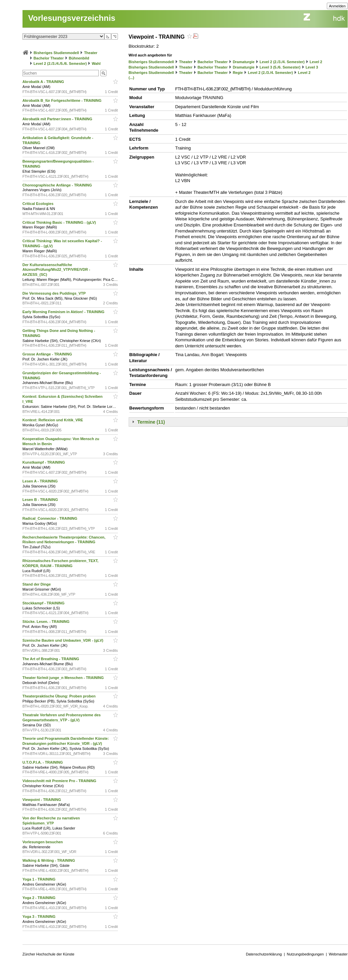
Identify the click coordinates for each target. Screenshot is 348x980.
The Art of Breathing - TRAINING (51, 659)
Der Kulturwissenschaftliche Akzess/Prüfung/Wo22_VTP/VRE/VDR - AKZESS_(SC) (56, 270)
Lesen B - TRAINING (41, 500)
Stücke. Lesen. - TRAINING (47, 622)
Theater (91, 53)
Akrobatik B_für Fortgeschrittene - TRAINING (62, 100)
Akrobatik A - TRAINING (44, 82)
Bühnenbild (79, 58)
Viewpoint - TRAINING (42, 800)
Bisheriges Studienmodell (56, 53)
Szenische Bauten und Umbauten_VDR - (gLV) (63, 640)
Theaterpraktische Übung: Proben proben (60, 696)
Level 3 (312, 67)
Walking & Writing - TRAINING (49, 860)
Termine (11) (151, 422)
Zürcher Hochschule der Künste (49, 954)
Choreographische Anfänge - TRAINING (58, 185)
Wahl (96, 63)
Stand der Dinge (37, 584)
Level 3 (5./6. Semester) (280, 67)
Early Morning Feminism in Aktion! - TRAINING (64, 312)
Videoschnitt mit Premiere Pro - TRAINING (60, 781)
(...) (132, 78)
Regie (238, 73)
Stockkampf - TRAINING (44, 603)
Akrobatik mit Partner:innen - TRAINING (58, 119)
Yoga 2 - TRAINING (39, 898)
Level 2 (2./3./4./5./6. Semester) (60, 63)
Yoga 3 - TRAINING (39, 917)
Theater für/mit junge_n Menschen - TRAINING (64, 678)
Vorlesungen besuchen (43, 842)
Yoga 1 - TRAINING (39, 879)
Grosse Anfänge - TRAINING (48, 354)
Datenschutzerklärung (264, 954)
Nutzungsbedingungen (305, 954)
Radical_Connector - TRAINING (50, 518)
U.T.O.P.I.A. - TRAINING (43, 762)
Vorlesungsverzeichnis (72, 18)
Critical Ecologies (38, 204)
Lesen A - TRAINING (41, 481)
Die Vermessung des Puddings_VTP (55, 293)
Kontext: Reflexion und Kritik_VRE (53, 420)
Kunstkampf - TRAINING (44, 462)
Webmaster (338, 954)
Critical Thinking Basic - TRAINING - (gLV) (60, 222)
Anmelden (337, 6)
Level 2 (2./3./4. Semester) (282, 62)
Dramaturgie (244, 62)
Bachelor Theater (49, 58)
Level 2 (316, 62)
